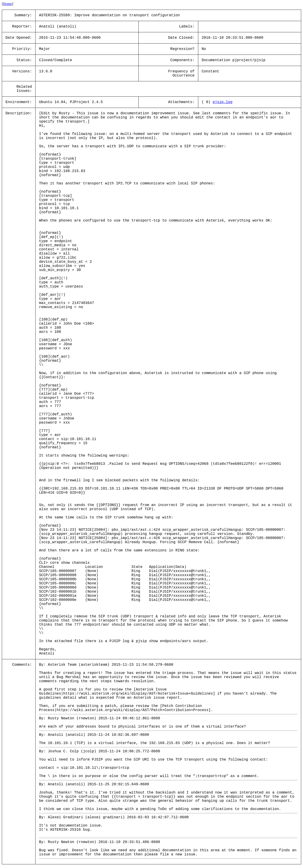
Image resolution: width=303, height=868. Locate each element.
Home (7, 4)
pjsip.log (223, 102)
